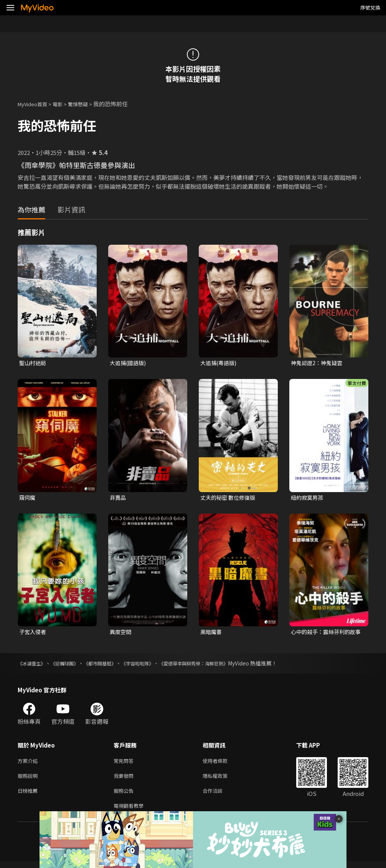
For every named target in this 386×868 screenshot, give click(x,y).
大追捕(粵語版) (220, 363)
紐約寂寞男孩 (308, 498)
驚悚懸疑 (86, 104)
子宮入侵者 (34, 633)
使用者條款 (222, 763)
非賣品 (118, 498)
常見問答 (125, 763)
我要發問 (125, 780)
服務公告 (125, 796)
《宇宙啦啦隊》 (155, 665)
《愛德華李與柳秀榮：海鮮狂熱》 (219, 665)
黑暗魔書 (212, 633)
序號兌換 (370, 7)
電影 (64, 104)
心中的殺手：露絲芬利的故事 (325, 634)
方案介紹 (29, 763)
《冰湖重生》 (34, 665)
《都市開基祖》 (112, 665)
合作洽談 (219, 796)
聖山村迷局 (34, 363)
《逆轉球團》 (71, 665)
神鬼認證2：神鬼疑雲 (318, 363)
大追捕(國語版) (129, 363)
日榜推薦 (29, 796)
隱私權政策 (222, 780)
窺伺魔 (28, 498)
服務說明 (29, 780)
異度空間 (121, 633)
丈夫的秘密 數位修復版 (230, 498)
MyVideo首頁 (35, 104)
